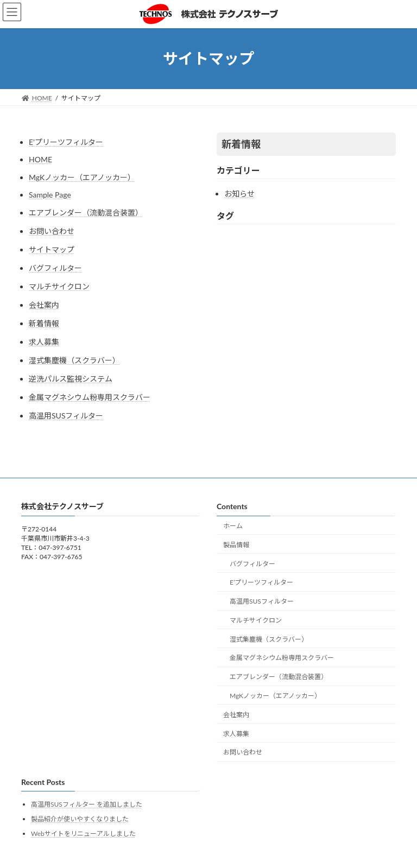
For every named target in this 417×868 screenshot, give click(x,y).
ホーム (233, 526)
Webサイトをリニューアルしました (83, 834)
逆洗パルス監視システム (71, 379)
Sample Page (50, 195)
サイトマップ (52, 249)
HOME (40, 159)
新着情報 (44, 323)
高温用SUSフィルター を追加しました (87, 804)
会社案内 (44, 305)
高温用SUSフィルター (66, 416)
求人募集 (44, 342)
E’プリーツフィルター (66, 142)
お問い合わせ (52, 231)
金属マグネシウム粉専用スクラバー (90, 397)
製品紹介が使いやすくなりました (80, 819)
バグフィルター (55, 268)
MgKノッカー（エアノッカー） (82, 177)
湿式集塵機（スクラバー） (74, 360)
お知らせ (239, 194)
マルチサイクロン (59, 286)
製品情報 (236, 545)
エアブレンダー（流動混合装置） (86, 213)
